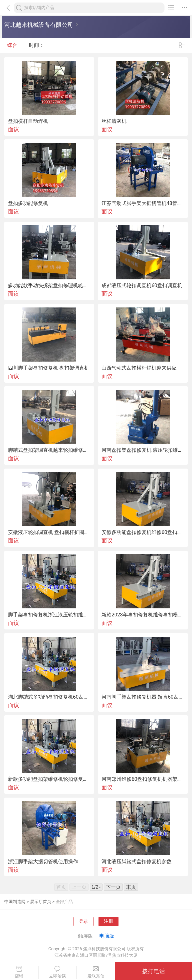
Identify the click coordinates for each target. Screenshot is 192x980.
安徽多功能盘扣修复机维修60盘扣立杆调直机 (143, 532)
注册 (108, 921)
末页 (131, 887)
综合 (12, 45)
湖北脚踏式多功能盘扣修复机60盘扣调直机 (49, 697)
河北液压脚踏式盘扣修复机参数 (136, 861)
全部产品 (64, 902)
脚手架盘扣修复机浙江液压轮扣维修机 (49, 615)
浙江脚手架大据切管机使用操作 (43, 861)
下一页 (113, 887)
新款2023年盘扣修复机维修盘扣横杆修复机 (143, 615)
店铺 (19, 972)
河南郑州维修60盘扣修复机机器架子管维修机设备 (143, 779)
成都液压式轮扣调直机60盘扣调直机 (142, 285)
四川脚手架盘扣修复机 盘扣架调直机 (49, 368)
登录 (83, 921)
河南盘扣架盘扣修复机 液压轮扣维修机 (143, 450)
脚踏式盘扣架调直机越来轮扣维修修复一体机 (49, 450)
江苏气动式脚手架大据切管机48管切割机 (143, 203)
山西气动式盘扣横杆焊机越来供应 (139, 368)
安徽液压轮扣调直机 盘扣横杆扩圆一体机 (49, 532)
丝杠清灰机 (114, 121)
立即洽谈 (58, 972)
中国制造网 (15, 902)
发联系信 (96, 972)
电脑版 (107, 936)
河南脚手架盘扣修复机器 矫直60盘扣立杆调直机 (143, 697)
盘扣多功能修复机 (28, 203)
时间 (36, 45)
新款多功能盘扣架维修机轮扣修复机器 (49, 779)
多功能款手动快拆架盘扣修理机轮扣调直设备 (49, 285)
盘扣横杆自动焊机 (28, 121)
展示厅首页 (41, 902)
